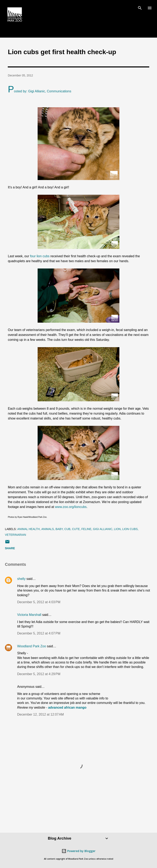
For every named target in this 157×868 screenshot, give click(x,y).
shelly (21, 579)
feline (86, 529)
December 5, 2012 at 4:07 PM (39, 633)
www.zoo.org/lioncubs (71, 507)
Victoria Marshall (29, 615)
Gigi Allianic (103, 529)
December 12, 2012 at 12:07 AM (40, 714)
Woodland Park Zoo (32, 646)
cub (67, 529)
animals (48, 529)
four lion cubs (40, 256)
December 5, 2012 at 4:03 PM (39, 602)
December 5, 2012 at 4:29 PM (39, 674)
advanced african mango (67, 707)
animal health (29, 529)
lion (117, 529)
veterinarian (15, 535)
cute (76, 529)
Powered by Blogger (78, 851)
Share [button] (10, 548)
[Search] (140, 7)
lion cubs (130, 529)
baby (59, 529)
